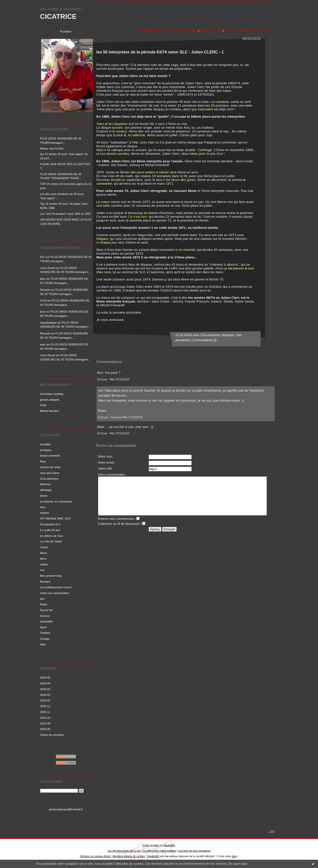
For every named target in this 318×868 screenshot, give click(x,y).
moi (42, 570)
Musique (45, 582)
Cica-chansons (49, 479)
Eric (42, 257)
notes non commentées (55, 593)
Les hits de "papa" (51, 541)
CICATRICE (58, 16)
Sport (43, 627)
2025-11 (45, 712)
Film (43, 507)
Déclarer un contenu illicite (95, 856)
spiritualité (46, 621)
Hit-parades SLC (50, 524)
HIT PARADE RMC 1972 (56, 519)
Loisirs (44, 547)
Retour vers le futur (52, 149)
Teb (111, 379)
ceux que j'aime (50, 473)
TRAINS (45, 633)
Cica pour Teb (119, 417)
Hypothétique (48, 323)
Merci (43, 559)
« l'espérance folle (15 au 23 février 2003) (166, 30)
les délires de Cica (51, 536)
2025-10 (45, 718)
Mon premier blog (51, 576)
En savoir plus (238, 864)
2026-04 (45, 683)
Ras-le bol (46, 610)
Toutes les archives (52, 735)
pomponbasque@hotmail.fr (66, 809)
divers (44, 496)
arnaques (46, 450)
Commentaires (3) (204, 340)
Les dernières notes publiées (160, 851)
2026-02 (45, 695)
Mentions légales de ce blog (129, 856)
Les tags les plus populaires (194, 851)
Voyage (45, 639)
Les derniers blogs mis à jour (124, 851)
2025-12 (45, 706)
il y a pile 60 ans (50, 530)
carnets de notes (50, 467)
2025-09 (45, 724)
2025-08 (45, 729)
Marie (44, 553)
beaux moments (50, 456)
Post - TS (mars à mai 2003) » (247, 30)
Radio (44, 604)
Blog (43, 461)
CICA (43, 301)
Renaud (45, 290)
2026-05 (45, 678)
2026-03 (45, 689)
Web (43, 644)
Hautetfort (169, 845)
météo (44, 564)
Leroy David (48, 268)
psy (42, 599)
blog (234, 856)
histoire (45, 513)
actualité (45, 444)
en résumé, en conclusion (56, 501)
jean (43, 279)
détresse (45, 484)
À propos (66, 31)
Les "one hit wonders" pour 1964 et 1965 (65, 214)
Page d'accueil (211, 30)
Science (45, 616)
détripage (46, 490)
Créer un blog (151, 845)
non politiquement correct (56, 587)
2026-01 (45, 700)
